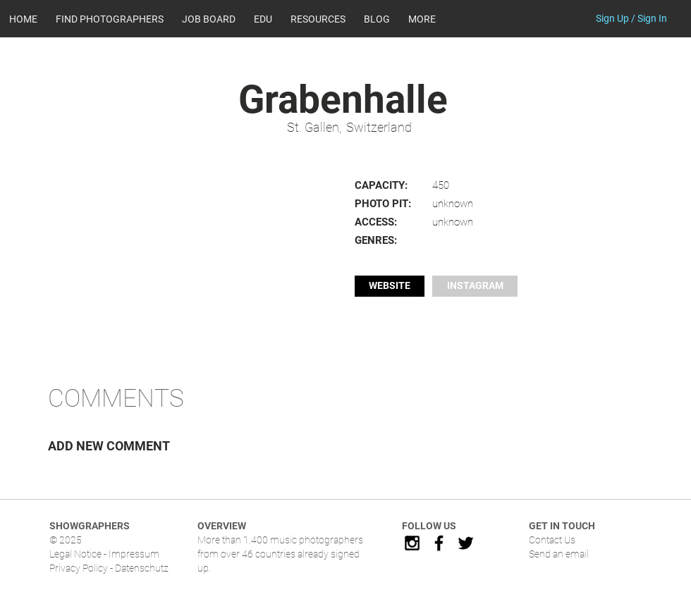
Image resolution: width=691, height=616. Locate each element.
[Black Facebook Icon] (439, 543)
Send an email (559, 554)
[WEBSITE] (390, 286)
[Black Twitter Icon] (466, 543)
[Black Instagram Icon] (412, 543)
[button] (318, 19)
